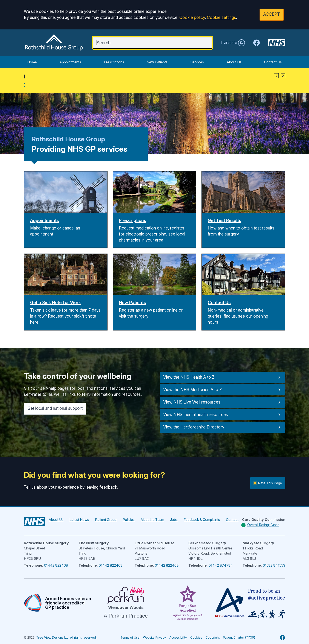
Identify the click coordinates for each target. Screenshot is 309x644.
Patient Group (106, 520)
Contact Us (273, 62)
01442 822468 (56, 565)
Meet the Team (152, 520)
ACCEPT (272, 14)
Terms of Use (130, 637)
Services (197, 62)
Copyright (213, 637)
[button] (276, 76)
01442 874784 (221, 565)
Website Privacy (154, 637)
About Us (234, 62)
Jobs (174, 520)
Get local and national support (55, 408)
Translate (232, 43)
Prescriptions (114, 62)
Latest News (79, 520)
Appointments (70, 62)
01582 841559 (274, 565)
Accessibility (178, 637)
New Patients (157, 62)
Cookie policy (192, 18)
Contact (232, 520)
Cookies (196, 637)
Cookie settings (221, 18)
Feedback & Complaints (202, 520)
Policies (129, 520)
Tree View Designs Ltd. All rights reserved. (66, 637)
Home (32, 62)
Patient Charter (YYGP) (239, 637)
